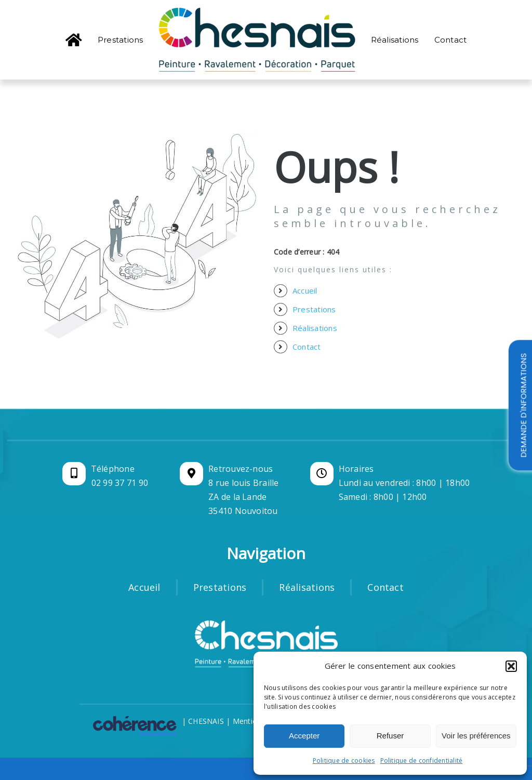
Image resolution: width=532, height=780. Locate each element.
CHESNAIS (206, 721)
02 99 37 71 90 (120, 483)
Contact (307, 347)
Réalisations (315, 328)
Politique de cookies (344, 761)
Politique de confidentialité (422, 761)
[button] (511, 666)
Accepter (304, 736)
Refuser (390, 736)
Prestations (314, 309)
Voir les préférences (476, 736)
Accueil (305, 290)
